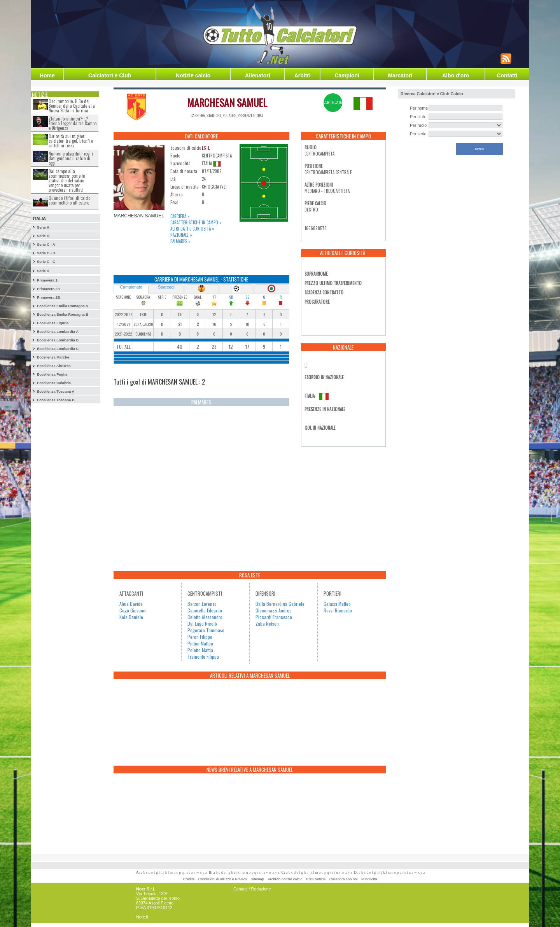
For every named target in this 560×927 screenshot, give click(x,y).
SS (247, 297)
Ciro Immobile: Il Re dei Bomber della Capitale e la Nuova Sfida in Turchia (72, 106)
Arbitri (303, 75)
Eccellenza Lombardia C (58, 349)
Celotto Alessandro (205, 617)
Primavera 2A (49, 289)
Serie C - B (46, 253)
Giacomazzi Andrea (274, 610)
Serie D (43, 271)
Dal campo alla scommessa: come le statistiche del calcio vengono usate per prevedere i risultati (67, 180)
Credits (189, 879)
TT (214, 297)
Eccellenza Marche (53, 357)
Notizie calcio (193, 75)
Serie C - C (46, 262)
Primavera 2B (49, 297)
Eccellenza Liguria (53, 323)
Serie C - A (46, 245)
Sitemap (257, 879)
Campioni (347, 75)
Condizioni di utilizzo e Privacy (223, 879)
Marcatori (400, 75)
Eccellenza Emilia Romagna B (63, 315)
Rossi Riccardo (338, 610)
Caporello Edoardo (205, 610)
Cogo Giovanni (133, 610)
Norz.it (142, 917)
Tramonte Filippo (203, 657)
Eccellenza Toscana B (56, 400)
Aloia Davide (131, 604)
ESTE (206, 148)
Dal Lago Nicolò (202, 624)
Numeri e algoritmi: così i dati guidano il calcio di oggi (71, 158)
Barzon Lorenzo (202, 604)
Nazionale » (181, 235)
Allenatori (258, 75)
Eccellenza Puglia (52, 374)
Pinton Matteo (200, 643)
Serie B (43, 236)
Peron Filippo (200, 637)
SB (231, 297)
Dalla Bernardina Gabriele (280, 604)
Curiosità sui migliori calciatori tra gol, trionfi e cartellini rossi (71, 141)
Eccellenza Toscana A (56, 392)
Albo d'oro (456, 75)
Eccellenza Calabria (54, 383)
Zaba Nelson (267, 624)
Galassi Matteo (337, 604)
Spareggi (166, 287)
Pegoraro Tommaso (206, 630)
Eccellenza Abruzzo (54, 366)
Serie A (43, 227)
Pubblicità (369, 879)
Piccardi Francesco (274, 617)
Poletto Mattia (200, 650)
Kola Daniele (131, 617)
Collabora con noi (344, 879)
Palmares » (180, 241)
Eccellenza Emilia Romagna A (63, 306)
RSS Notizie (316, 879)
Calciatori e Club (110, 75)
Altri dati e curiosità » (192, 229)
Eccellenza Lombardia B (58, 340)
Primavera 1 (47, 280)
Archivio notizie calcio (285, 879)
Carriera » (180, 216)
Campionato (131, 287)
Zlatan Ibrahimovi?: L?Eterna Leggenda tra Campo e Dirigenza (73, 123)
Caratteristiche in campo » (196, 222)
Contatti (507, 75)
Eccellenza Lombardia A (58, 332)
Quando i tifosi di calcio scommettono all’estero (69, 200)
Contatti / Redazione (252, 889)
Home (47, 75)
